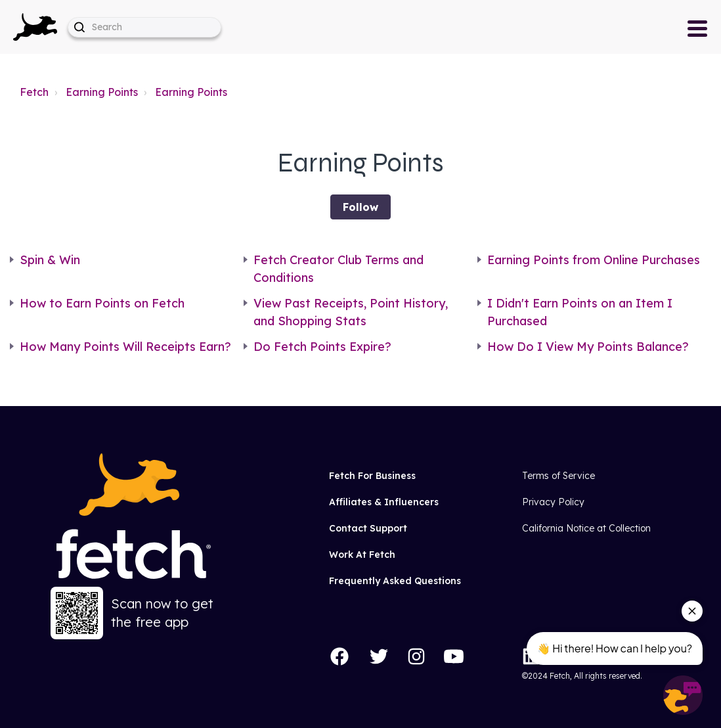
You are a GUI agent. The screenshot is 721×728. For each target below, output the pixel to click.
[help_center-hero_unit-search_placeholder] (144, 27)
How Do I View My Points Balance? (588, 347)
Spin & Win (50, 260)
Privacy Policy (553, 502)
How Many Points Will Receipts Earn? (125, 347)
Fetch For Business (372, 476)
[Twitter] (379, 656)
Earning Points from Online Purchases (594, 260)
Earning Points (102, 92)
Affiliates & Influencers (384, 502)
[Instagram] (416, 656)
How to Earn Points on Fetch (102, 303)
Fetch (34, 92)
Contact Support (368, 528)
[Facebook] (339, 656)
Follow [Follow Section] (360, 207)
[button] (35, 27)
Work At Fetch (362, 555)
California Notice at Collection (586, 528)
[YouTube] (454, 656)
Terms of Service (558, 476)
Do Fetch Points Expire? (322, 347)
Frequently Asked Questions (395, 581)
